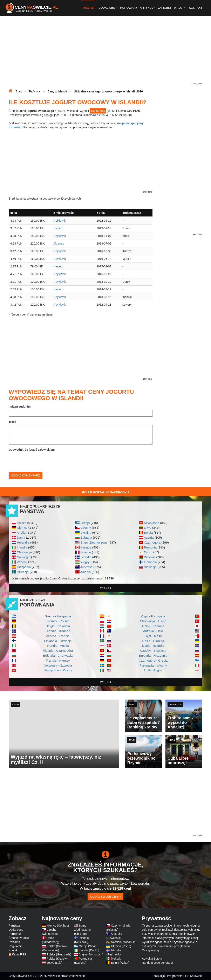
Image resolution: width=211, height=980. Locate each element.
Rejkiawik (59, 221)
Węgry (85, 562)
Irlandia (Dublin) (89, 950)
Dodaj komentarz (26, 475)
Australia (86, 567)
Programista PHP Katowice (184, 976)
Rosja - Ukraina (153, 641)
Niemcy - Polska (58, 621)
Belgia (148, 533)
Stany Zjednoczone (94, 542)
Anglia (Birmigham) (91, 954)
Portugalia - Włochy (153, 665)
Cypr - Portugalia (153, 616)
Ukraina (86, 533)
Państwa (88, 8)
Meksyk (116, 959)
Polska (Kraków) (57, 959)
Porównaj (128, 8)
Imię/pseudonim (20, 407)
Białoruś (150, 557)
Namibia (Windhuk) (123, 942)
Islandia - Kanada (58, 631)
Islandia (86, 557)
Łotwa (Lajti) (54, 963)
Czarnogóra (152, 542)
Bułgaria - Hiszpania (153, 656)
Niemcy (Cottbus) (58, 926)
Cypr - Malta (153, 636)
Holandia (23, 542)
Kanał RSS (19, 954)
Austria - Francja (58, 636)
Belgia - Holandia (58, 626)
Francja (86, 552)
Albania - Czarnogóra (58, 651)
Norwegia (24, 557)
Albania (85, 572)
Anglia (21, 533)
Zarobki (165, 8)
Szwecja (23, 572)
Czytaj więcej (150, 950)
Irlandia (22, 547)
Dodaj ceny (108, 8)
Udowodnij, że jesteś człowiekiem (32, 450)
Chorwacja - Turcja (153, 621)
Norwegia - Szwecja (58, 665)
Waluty (180, 8)
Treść (12, 422)
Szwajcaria (151, 523)
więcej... (59, 228)
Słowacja (150, 567)
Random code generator (158, 963)
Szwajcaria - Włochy (58, 670)
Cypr (147, 552)
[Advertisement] (105, 53)
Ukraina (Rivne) (121, 946)
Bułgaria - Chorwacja (58, 656)
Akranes (59, 244)
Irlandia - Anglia (58, 646)
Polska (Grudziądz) (59, 954)
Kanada (86, 547)
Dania (21, 537)
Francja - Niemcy (58, 660)
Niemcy (22, 528)
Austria (149, 537)
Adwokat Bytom (152, 959)
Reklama (14, 942)
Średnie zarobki (19, 938)
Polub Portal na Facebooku (105, 492)
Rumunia (150, 547)
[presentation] (40, 461)
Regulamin (16, 946)
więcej (106, 588)
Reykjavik (60, 236)
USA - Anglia (153, 670)
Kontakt (196, 8)
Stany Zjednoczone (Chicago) (82, 930)
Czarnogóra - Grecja (153, 660)
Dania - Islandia (153, 646)
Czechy (86, 528)
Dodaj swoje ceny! (105, 897)
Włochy (22, 562)
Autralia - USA (153, 631)
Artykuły (148, 8)
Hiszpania (24, 567)
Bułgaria (86, 537)
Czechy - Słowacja (153, 651)
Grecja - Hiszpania (58, 616)
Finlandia (150, 562)
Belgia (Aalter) (120, 963)
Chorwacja (24, 552)
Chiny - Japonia (153, 626)
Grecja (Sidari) (88, 946)
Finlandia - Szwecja (58, 641)
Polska (22, 523)
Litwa (148, 528)
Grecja (85, 523)
